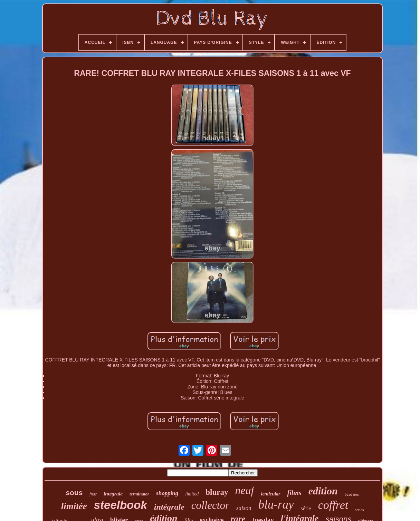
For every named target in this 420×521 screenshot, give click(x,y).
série (306, 508)
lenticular (271, 494)
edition (323, 491)
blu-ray (276, 505)
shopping (167, 493)
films (294, 493)
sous (74, 493)
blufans (352, 495)
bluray (217, 492)
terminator (139, 494)
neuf (244, 490)
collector (210, 505)
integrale (113, 494)
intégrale (169, 507)
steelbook (121, 505)
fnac (93, 494)
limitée (74, 506)
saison (244, 508)
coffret (333, 505)
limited (192, 494)
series (359, 510)
